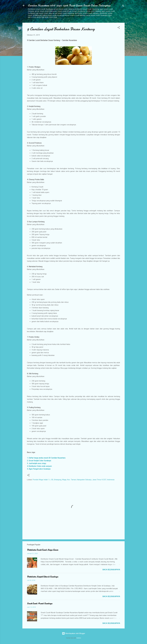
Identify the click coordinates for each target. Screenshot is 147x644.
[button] (119, 28)
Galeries (79, 638)
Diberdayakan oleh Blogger (74, 633)
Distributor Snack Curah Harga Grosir (42, 550)
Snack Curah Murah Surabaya (40, 604)
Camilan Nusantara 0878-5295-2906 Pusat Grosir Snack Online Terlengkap (69, 5)
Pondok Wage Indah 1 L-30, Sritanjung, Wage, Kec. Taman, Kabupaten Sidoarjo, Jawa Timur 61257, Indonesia (74, 480)
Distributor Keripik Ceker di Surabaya (43, 577)
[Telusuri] (123, 6)
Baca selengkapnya (111, 570)
